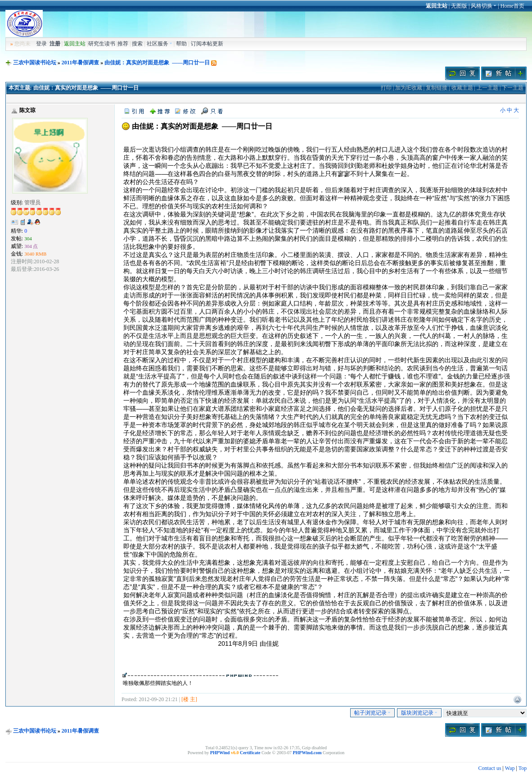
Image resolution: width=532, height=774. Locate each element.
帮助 (181, 44)
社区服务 (160, 44)
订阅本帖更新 (207, 44)
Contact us (490, 768)
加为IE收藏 (408, 88)
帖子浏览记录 (372, 713)
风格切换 (484, 6)
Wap (510, 768)
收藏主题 (462, 88)
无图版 (459, 6)
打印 (386, 88)
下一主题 (513, 88)
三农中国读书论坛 (35, 63)
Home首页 (512, 6)
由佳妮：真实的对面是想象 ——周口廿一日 (157, 63)
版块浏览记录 (419, 713)
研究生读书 (102, 44)
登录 (41, 44)
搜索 (137, 44)
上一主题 (487, 88)
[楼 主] (189, 699)
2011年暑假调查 (80, 63)
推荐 (123, 44)
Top (523, 768)
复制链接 (437, 88)
